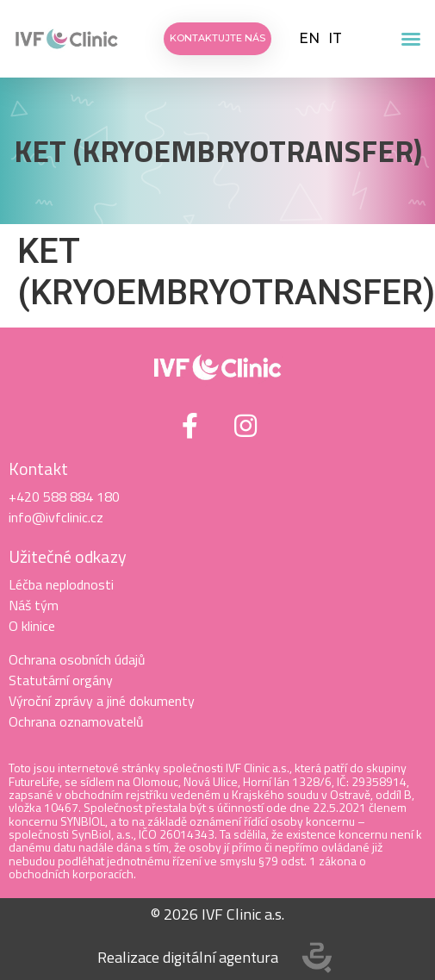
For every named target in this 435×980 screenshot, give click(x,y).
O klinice (32, 626)
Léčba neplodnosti (61, 584)
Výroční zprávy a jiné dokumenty (102, 701)
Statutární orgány (61, 680)
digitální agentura (221, 957)
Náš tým (34, 605)
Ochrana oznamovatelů (76, 721)
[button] (411, 39)
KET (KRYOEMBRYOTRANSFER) (218, 151)
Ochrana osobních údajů (77, 659)
